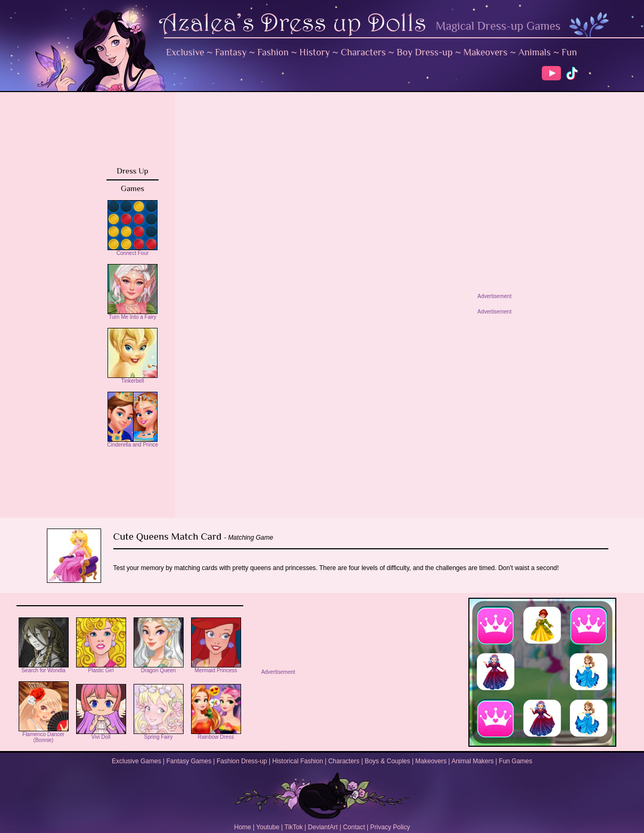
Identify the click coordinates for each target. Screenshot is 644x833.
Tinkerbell (133, 378)
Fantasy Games (189, 761)
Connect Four (133, 251)
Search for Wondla (44, 668)
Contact (354, 827)
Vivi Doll (101, 735)
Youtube (268, 827)
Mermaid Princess (216, 668)
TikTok (294, 827)
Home (243, 827)
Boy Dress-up (424, 52)
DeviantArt (323, 827)
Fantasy (231, 52)
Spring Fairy (159, 735)
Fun (569, 52)
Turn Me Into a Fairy (133, 315)
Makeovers (486, 52)
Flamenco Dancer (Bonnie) (44, 735)
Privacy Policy (390, 827)
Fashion (273, 52)
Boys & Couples (387, 761)
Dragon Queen (159, 668)
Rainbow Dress (216, 735)
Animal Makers (472, 761)
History (315, 52)
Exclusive (185, 52)
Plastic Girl (101, 668)
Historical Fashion (298, 761)
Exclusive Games (137, 761)
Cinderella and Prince (133, 442)
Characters (363, 52)
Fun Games (515, 761)
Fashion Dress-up (242, 761)
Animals (535, 52)
